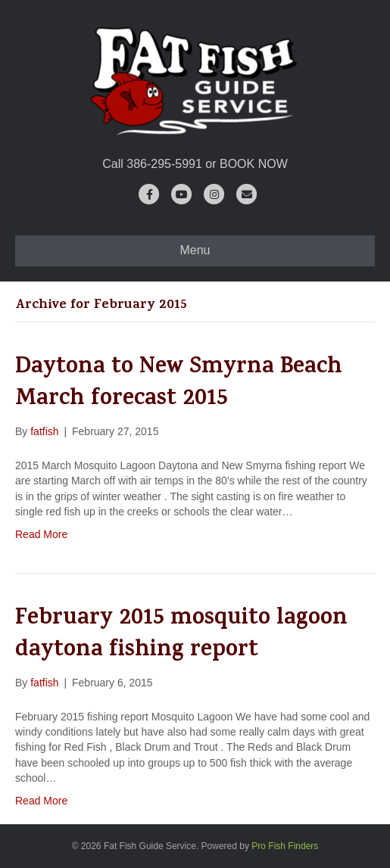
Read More (41, 534)
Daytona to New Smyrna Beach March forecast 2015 (179, 384)
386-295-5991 (164, 164)
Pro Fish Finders (285, 846)
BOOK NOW (254, 164)
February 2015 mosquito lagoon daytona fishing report (181, 636)
